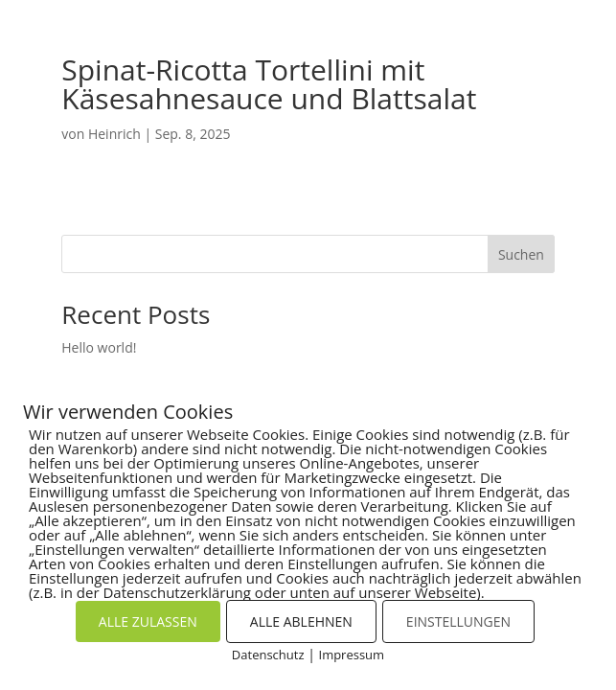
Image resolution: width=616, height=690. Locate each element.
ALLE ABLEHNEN (301, 621)
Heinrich (114, 134)
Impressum (352, 655)
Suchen (521, 254)
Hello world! (99, 347)
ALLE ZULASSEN (148, 621)
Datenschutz (268, 655)
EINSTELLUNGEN (458, 621)
